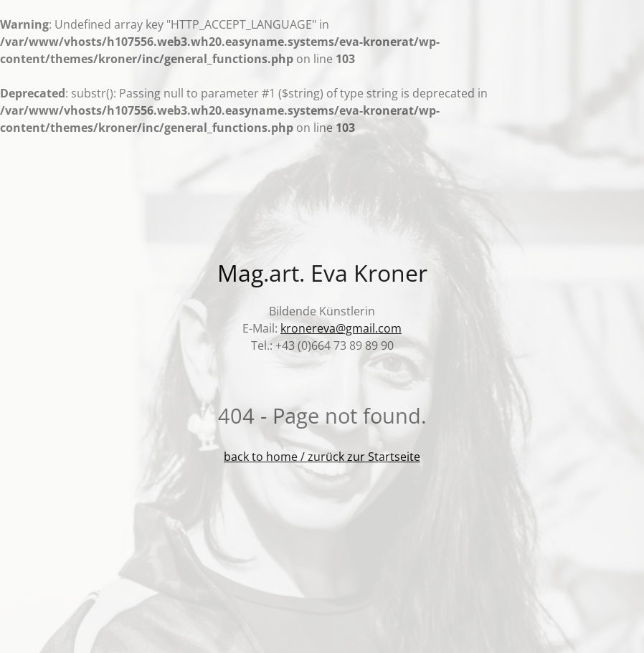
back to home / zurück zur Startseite (322, 457)
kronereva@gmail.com (341, 328)
